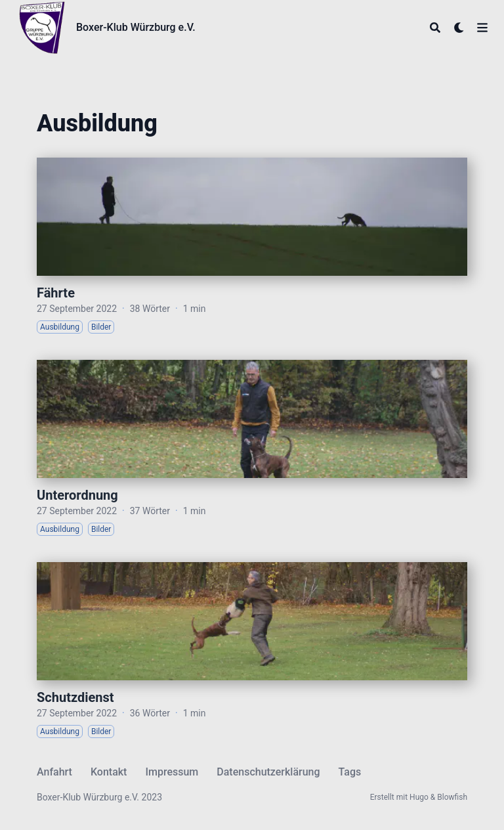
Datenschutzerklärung (268, 772)
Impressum (172, 772)
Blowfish (452, 797)
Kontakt (109, 772)
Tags (350, 772)
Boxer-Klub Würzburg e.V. (136, 27)
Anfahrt (54, 772)
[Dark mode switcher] (459, 28)
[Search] (435, 28)
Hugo (419, 797)
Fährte (56, 293)
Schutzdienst (75, 697)
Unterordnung (77, 495)
